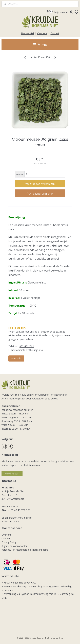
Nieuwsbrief (27, 33)
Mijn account (64, 12)
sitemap (55, 638)
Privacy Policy (9, 542)
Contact (55, 33)
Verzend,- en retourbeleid (15, 550)
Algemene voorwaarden (15, 546)
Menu (40, 45)
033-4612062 (27, 346)
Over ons (42, 33)
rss (62, 638)
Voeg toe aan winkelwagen (40, 184)
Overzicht (16, 358)
